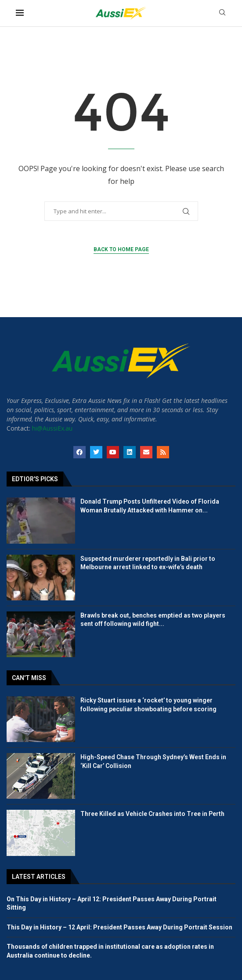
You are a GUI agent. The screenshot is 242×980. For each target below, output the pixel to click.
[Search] (222, 13)
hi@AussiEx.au (52, 428)
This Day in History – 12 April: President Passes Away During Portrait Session (119, 927)
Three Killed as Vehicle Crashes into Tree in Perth (152, 814)
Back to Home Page (121, 249)
